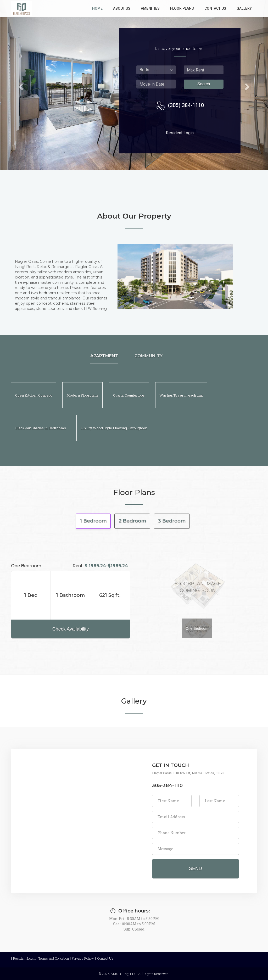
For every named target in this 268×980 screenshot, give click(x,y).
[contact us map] (72, 812)
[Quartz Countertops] (129, 395)
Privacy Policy (83, 958)
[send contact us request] (196, 869)
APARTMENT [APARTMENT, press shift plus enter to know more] (104, 356)
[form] (196, 834)
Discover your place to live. (180, 49)
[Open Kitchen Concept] (33, 395)
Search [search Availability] (204, 84)
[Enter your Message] (196, 849)
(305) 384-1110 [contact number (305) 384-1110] (186, 105)
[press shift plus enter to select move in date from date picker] (156, 84)
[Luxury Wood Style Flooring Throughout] (114, 428)
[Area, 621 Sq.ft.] (110, 595)
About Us (122, 8)
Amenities (150, 8)
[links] (134, 8)
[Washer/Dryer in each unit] (181, 395)
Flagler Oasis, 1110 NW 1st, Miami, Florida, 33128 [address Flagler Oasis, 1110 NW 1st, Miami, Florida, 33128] (188, 773)
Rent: (101, 566)
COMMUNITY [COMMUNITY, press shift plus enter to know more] (149, 356)
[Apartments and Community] (134, 400)
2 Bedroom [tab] (132, 521)
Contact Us (215, 8)
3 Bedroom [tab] (172, 521)
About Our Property (134, 216)
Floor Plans (182, 8)
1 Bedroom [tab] (93, 521)
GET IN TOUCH (171, 766)
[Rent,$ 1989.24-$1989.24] (71, 605)
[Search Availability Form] (180, 80)
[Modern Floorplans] (82, 395)
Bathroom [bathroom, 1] (70, 595)
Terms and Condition (54, 958)
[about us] (134, 260)
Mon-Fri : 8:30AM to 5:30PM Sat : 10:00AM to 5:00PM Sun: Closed (134, 924)
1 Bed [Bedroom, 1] (31, 595)
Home (97, 8)
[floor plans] (134, 570)
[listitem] (33, 395)
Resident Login (180, 133)
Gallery (244, 8)
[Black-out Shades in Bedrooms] (41, 428)
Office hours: (134, 911)
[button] (20, 85)
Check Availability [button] (71, 629)
